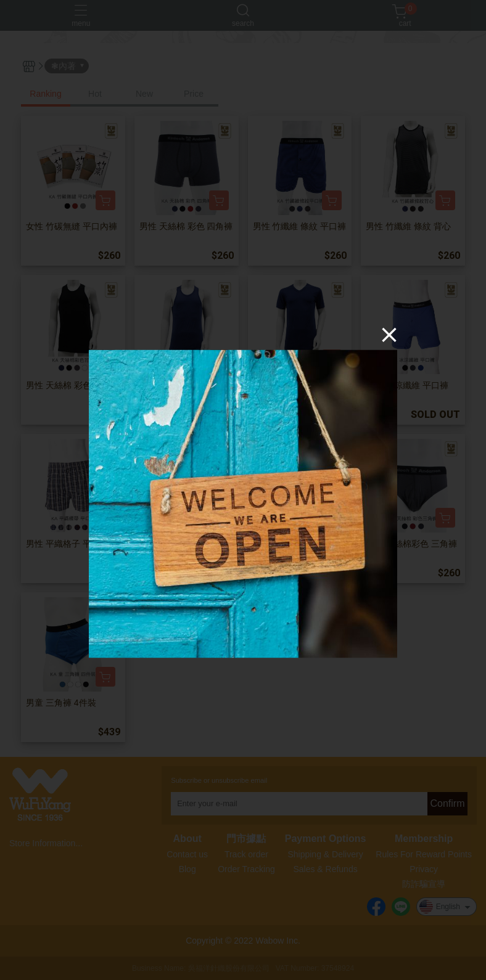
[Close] (389, 335)
